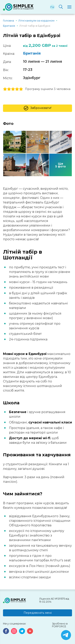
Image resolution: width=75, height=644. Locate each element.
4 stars (17, 89)
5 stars (21, 89)
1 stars (5, 89)
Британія (32, 53)
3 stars (13, 89)
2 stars (9, 89)
